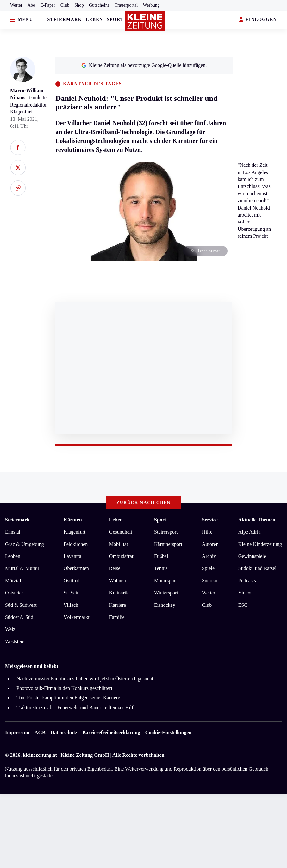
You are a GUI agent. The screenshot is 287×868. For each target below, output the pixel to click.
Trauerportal (126, 5)
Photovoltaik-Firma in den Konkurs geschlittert (64, 688)
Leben (94, 19)
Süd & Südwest (21, 605)
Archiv (209, 556)
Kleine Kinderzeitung (260, 544)
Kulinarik (119, 593)
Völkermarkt (77, 617)
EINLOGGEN (258, 20)
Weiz (10, 629)
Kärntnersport (168, 544)
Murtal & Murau (22, 568)
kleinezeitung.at (40, 755)
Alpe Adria (250, 532)
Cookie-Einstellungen (168, 732)
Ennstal (13, 532)
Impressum (17, 732)
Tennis (161, 568)
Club (65, 5)
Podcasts (247, 581)
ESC (243, 605)
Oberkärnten (76, 568)
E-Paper (48, 5)
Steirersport (166, 532)
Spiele (208, 568)
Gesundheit (121, 532)
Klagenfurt (75, 532)
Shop (79, 5)
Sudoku (210, 581)
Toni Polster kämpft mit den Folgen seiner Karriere (68, 698)
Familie (117, 617)
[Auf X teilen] (18, 168)
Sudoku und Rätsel (257, 568)
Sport (115, 19)
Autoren (210, 544)
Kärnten (73, 520)
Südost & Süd (19, 617)
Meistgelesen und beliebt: (32, 666)
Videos (245, 593)
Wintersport (166, 593)
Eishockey (165, 605)
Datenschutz (64, 732)
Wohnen (118, 581)
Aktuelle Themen (257, 520)
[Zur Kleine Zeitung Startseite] (145, 21)
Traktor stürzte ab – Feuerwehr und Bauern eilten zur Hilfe (76, 707)
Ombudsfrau (122, 556)
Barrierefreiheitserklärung (111, 732)
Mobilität (119, 544)
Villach (71, 605)
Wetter (16, 5)
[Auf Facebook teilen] (18, 147)
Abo (31, 5)
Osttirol (71, 581)
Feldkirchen (76, 544)
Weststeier (16, 641)
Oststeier (14, 593)
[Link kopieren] (18, 188)
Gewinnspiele (252, 556)
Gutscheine (99, 5)
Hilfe (207, 532)
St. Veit (71, 593)
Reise (115, 568)
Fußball (162, 556)
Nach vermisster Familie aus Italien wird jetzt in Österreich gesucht (85, 679)
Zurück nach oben (143, 503)
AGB (40, 732)
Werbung (151, 5)
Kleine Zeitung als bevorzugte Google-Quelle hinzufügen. (144, 65)
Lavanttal (73, 556)
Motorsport (165, 581)
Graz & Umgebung (25, 544)
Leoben (13, 556)
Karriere (118, 605)
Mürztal (13, 581)
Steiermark (65, 19)
